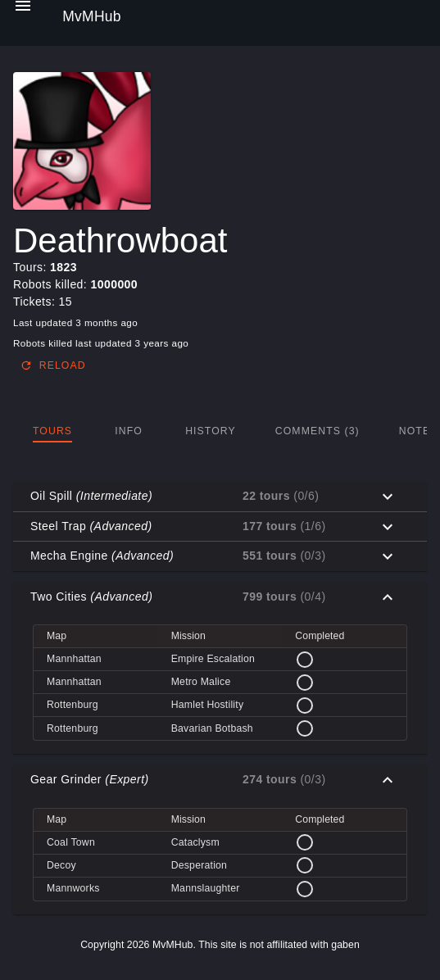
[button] (220, 497)
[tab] (52, 431)
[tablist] (220, 431)
